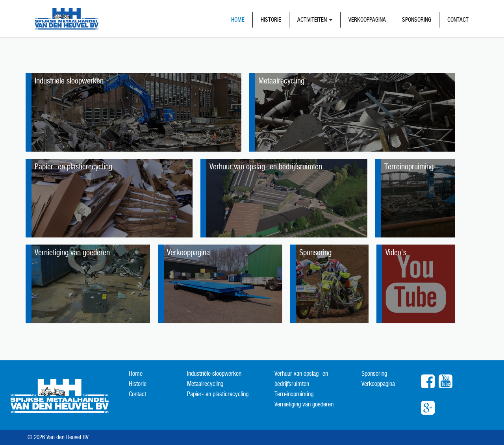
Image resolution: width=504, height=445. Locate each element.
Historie (271, 19)
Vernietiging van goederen (304, 404)
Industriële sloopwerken (214, 374)
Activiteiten (315, 19)
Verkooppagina (367, 19)
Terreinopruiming (294, 394)
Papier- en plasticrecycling (218, 394)
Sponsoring (417, 19)
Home (238, 19)
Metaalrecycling (205, 384)
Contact (458, 19)
